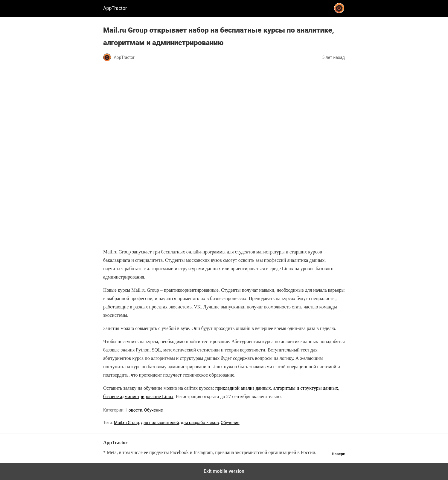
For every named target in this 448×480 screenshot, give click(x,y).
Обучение (154, 410)
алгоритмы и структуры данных (306, 388)
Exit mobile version (224, 471)
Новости (134, 410)
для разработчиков (200, 423)
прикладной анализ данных (243, 388)
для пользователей (160, 423)
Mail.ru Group (127, 423)
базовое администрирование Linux (138, 396)
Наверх (338, 454)
